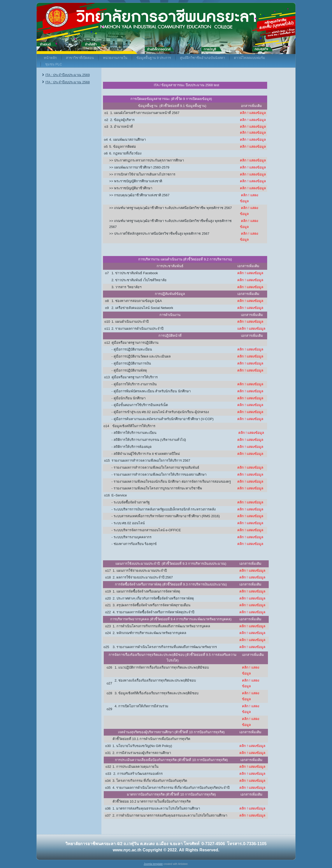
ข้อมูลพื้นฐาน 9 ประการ (154, 58)
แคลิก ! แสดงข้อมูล (251, 329)
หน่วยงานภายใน (115, 58)
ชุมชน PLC (54, 64)
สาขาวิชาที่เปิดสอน (80, 58)
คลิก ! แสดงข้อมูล (253, 113)
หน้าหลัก (50, 58)
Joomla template (153, 864)
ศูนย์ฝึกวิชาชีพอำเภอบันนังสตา (202, 58)
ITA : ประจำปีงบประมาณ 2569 (68, 75)
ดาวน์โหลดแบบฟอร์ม (250, 58)
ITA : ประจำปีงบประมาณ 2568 (68, 82)
